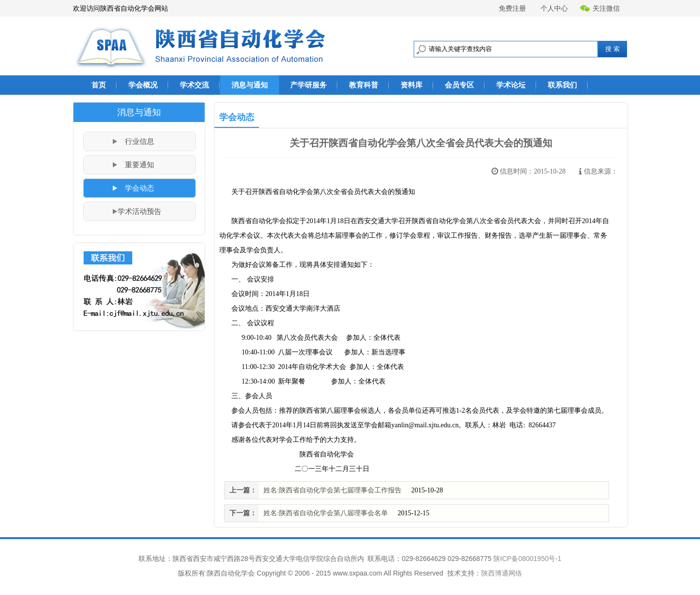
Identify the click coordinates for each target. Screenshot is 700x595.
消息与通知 (250, 85)
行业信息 (140, 141)
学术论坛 (511, 85)
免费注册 (512, 8)
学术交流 (194, 85)
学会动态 (140, 188)
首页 (99, 85)
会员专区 (459, 85)
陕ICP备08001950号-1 (527, 559)
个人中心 (554, 8)
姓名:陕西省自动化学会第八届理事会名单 (326, 513)
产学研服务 (308, 85)
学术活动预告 (140, 211)
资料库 (411, 85)
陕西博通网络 (502, 573)
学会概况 (143, 85)
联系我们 (562, 85)
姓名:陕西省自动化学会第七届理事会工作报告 (332, 490)
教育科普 (364, 85)
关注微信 (600, 9)
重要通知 (140, 165)
